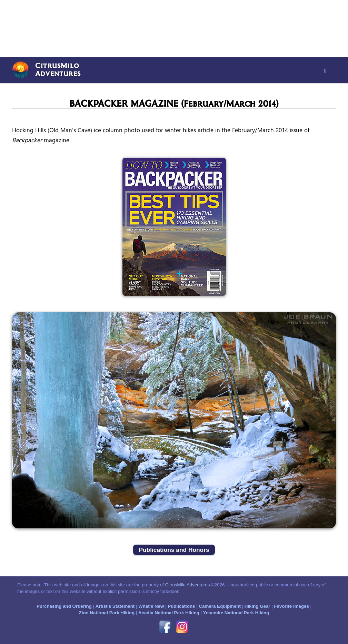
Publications (181, 606)
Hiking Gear (257, 606)
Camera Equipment (220, 606)
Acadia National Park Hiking (169, 613)
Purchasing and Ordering (64, 606)
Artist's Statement (115, 606)
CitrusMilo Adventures (188, 585)
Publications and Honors (174, 550)
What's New (151, 606)
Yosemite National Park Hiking (236, 613)
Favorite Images (291, 606)
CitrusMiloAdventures (58, 69)
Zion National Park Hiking (107, 613)
